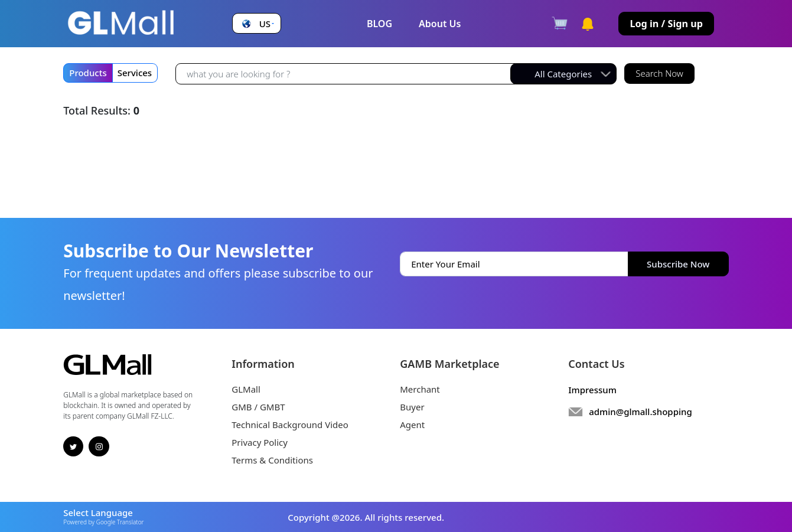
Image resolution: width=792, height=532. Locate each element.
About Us (440, 24)
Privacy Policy (260, 442)
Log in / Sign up (666, 24)
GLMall (246, 389)
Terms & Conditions (272, 460)
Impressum (592, 390)
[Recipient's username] (346, 74)
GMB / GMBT (258, 407)
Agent (412, 425)
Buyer (412, 407)
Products (88, 73)
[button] (257, 24)
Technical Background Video (290, 425)
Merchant (420, 389)
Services (135, 73)
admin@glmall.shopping (641, 412)
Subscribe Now (678, 264)
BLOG (379, 24)
